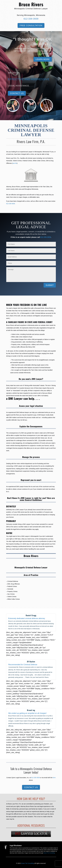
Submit (50, 285)
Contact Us (17, 93)
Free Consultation (31, 25)
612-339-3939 (31, 19)
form (54, 778)
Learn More (43, 59)
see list (15, 163)
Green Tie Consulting (49, 853)
